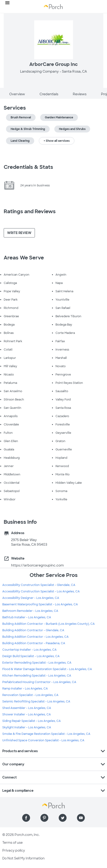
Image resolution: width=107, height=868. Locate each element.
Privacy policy (14, 850)
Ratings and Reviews (30, 211)
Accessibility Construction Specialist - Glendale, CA (39, 585)
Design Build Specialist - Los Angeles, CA (31, 656)
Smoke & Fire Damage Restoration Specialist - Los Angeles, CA (46, 734)
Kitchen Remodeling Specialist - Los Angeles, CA (37, 676)
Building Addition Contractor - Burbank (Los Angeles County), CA (49, 624)
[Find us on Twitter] (63, 818)
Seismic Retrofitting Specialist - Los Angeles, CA (36, 702)
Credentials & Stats (28, 167)
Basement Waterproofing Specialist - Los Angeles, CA (40, 604)
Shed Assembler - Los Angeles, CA (27, 708)
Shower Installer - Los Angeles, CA (27, 714)
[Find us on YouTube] (81, 818)
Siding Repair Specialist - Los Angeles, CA (32, 721)
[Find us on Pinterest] (44, 818)
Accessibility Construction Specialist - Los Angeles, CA (41, 591)
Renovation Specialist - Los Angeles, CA (30, 695)
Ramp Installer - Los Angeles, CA (25, 689)
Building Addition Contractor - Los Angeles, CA (35, 637)
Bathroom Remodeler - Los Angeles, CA (30, 611)
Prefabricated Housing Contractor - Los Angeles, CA (39, 682)
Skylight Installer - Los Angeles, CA (27, 727)
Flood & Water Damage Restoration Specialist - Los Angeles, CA (47, 669)
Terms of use (12, 843)
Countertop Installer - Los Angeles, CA (29, 650)
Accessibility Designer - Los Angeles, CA (31, 598)
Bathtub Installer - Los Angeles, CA (27, 617)
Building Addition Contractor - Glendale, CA (33, 630)
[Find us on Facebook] (26, 818)
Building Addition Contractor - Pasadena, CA (34, 643)
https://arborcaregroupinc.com (37, 565)
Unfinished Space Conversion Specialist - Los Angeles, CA (43, 740)
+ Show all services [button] (57, 141)
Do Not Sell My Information (23, 858)
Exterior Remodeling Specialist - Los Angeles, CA (37, 663)
